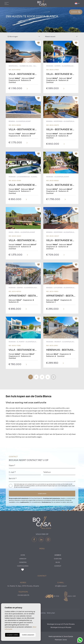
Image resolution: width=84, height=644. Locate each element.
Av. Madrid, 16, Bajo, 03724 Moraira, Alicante (23, 586)
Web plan (51, 613)
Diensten (23, 562)
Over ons (58, 559)
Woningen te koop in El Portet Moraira (61, 624)
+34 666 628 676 (23, 595)
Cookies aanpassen (28, 635)
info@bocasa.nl (61, 586)
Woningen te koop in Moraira (61, 627)
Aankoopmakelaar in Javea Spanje (61, 636)
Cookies (42, 613)
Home (23, 555)
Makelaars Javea (61, 640)
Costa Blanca (23, 566)
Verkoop (23, 559)
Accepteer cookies (12, 635)
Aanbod (58, 555)
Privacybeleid (31, 486)
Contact (58, 566)
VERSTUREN (42, 494)
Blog (58, 562)
